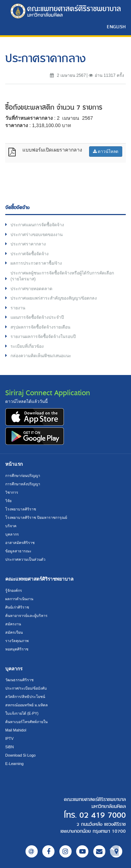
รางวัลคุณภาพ (17, 641)
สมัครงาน (13, 624)
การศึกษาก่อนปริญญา (23, 476)
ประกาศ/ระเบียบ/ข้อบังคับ (26, 688)
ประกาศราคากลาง (28, 244)
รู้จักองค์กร (14, 590)
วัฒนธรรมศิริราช (19, 680)
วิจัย (8, 501)
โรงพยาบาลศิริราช (21, 509)
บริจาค (11, 526)
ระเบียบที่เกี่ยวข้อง (27, 346)
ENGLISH (116, 27)
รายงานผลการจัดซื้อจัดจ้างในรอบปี (43, 337)
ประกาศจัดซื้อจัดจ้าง (30, 254)
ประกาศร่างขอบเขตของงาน (37, 235)
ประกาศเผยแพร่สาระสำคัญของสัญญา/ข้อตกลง (54, 298)
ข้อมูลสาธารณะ (18, 551)
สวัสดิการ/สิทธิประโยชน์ (25, 697)
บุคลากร (12, 534)
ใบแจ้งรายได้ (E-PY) (22, 713)
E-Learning (14, 764)
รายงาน (18, 308)
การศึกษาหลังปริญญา (23, 484)
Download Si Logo (20, 755)
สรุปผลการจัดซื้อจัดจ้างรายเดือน (40, 327)
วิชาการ (12, 492)
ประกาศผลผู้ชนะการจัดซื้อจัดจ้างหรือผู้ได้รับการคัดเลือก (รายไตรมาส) (62, 276)
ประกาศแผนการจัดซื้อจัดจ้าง (37, 225)
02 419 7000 (103, 815)
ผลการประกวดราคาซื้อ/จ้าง (36, 263)
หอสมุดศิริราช (17, 649)
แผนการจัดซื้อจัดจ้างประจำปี (37, 317)
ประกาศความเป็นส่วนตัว (25, 559)
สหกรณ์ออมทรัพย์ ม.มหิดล (27, 705)
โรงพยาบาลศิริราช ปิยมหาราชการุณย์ (36, 517)
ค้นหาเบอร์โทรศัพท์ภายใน (26, 722)
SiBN (9, 747)
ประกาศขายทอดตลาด (31, 289)
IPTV (9, 738)
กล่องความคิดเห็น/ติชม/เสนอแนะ (41, 356)
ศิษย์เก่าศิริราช (17, 607)
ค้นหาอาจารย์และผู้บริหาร (26, 616)
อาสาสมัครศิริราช (20, 543)
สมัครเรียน (14, 632)
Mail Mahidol (16, 730)
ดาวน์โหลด (106, 152)
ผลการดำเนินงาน (19, 599)
